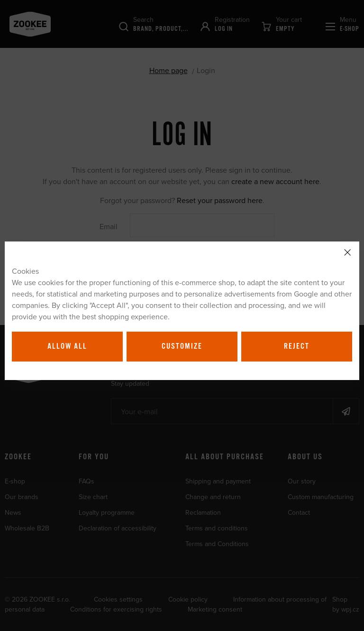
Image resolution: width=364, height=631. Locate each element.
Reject (297, 346)
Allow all (67, 346)
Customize (182, 346)
